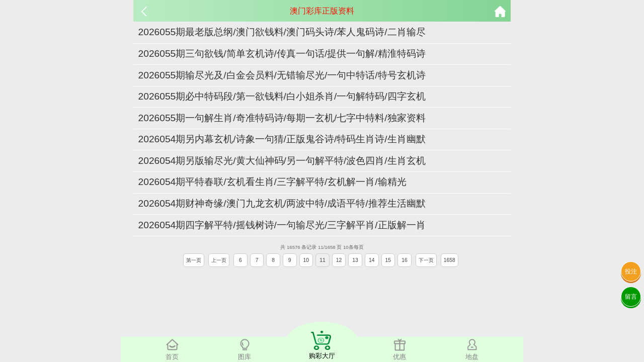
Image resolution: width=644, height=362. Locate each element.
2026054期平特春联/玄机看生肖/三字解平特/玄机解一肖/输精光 (272, 182)
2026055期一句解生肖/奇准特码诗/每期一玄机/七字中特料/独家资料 (282, 118)
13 (355, 260)
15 (388, 260)
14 (372, 260)
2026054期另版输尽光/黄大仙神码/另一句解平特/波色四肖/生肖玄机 (282, 161)
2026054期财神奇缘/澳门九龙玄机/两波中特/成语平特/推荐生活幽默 (282, 203)
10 (306, 260)
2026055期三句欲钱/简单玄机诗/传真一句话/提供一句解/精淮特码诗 (282, 54)
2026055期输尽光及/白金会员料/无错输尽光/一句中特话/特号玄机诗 (282, 75)
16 (405, 260)
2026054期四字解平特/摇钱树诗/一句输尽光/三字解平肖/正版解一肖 (282, 225)
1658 (450, 260)
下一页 (426, 260)
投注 (631, 271)
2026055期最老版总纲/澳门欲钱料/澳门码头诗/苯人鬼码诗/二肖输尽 (282, 32)
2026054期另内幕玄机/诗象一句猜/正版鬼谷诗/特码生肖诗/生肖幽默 (282, 139)
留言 (631, 297)
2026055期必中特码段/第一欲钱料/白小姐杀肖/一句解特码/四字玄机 (282, 96)
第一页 (194, 260)
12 (339, 260)
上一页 (219, 260)
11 (323, 260)
